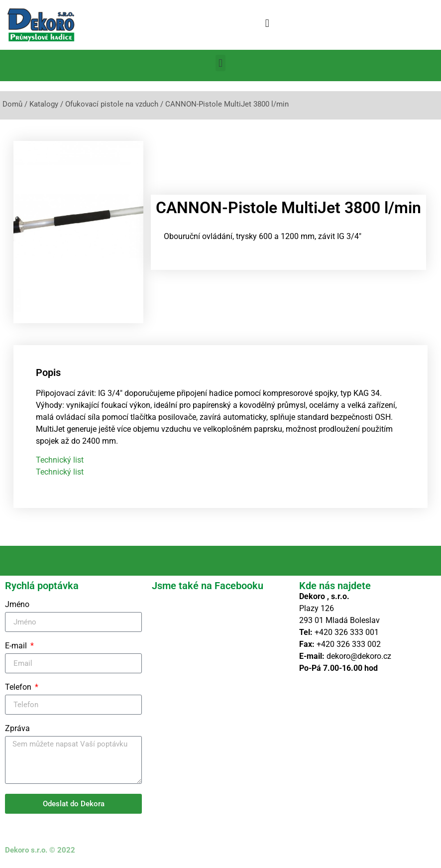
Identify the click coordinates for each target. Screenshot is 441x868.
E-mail (17, 646)
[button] (267, 23)
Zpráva (17, 729)
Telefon (19, 687)
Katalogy (44, 104)
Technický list (60, 460)
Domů (12, 104)
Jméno (17, 605)
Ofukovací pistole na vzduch (112, 104)
